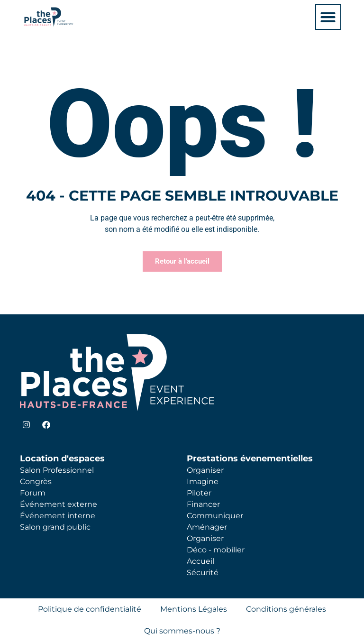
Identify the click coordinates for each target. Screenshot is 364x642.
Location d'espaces (62, 459)
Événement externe (59, 504)
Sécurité (203, 573)
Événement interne (58, 516)
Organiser (205, 470)
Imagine (203, 481)
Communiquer (215, 516)
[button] (328, 17)
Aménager (207, 527)
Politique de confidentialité (90, 609)
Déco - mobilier (216, 550)
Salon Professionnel (57, 470)
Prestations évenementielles (250, 459)
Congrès (36, 481)
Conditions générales (286, 609)
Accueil (200, 561)
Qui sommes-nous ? (182, 631)
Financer (203, 504)
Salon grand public (55, 527)
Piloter (199, 493)
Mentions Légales (194, 609)
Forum (33, 493)
